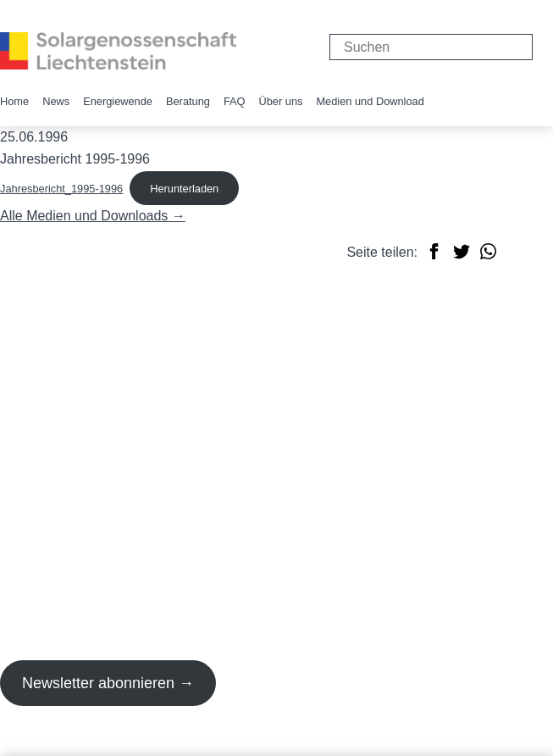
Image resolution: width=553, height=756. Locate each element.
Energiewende (118, 101)
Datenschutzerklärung (159, 744)
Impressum (33, 744)
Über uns (281, 101)
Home (14, 101)
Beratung (188, 101)
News (56, 101)
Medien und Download (370, 101)
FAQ (235, 101)
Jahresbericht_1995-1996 (61, 189)
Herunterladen (184, 189)
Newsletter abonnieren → (108, 683)
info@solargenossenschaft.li (85, 422)
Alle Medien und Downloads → (93, 216)
